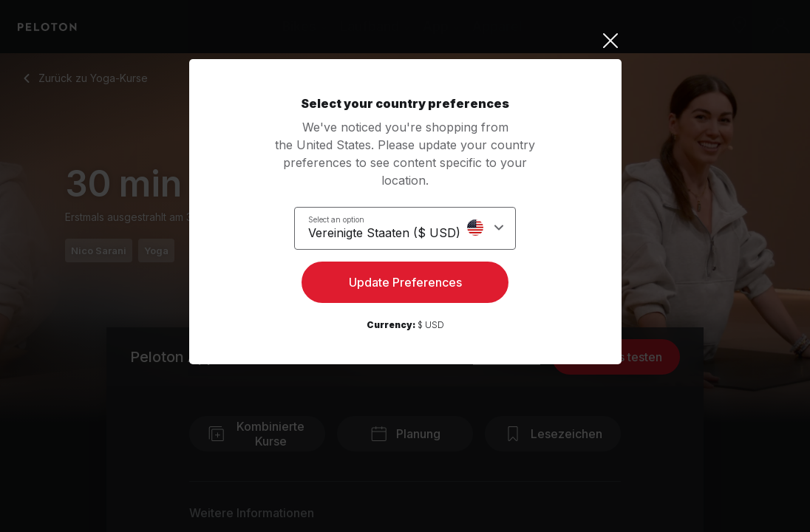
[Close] (405, 41)
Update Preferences (405, 285)
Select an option (345, 219)
